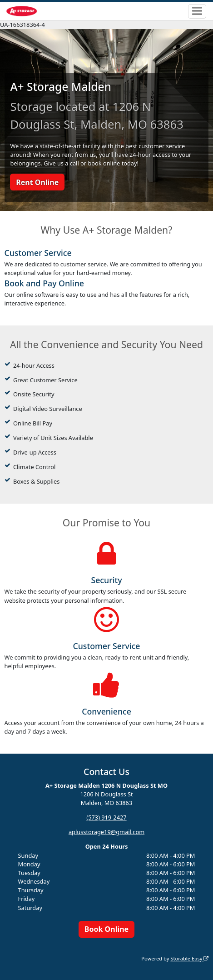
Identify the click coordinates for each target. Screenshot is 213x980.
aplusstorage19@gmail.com (106, 832)
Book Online (106, 929)
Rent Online (37, 182)
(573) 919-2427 (106, 817)
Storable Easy (189, 958)
